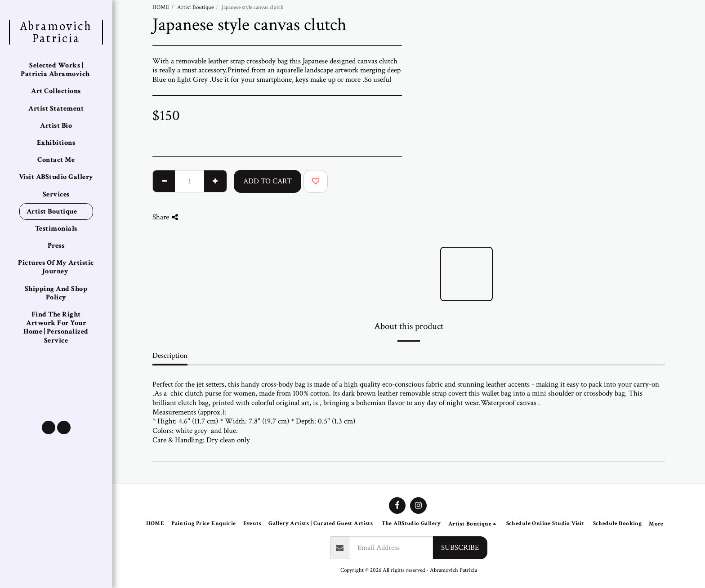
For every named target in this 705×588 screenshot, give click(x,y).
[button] (49, 428)
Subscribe (460, 548)
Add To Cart (268, 181)
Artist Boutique (195, 7)
